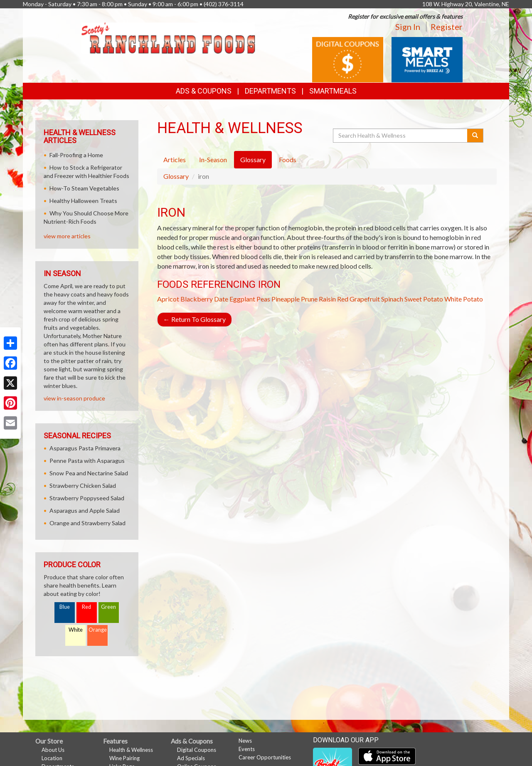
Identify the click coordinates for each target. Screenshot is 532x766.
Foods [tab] (288, 159)
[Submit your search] (475, 136)
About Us (53, 750)
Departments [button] (270, 91)
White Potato (464, 299)
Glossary (176, 176)
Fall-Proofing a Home (76, 155)
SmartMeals (333, 91)
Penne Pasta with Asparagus (87, 461)
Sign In (408, 27)
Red (86, 607)
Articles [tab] (175, 159)
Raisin (327, 299)
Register (447, 27)
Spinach (392, 299)
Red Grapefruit (358, 299)
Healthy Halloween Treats (83, 201)
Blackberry (197, 299)
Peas (263, 299)
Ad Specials (191, 758)
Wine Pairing (124, 758)
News (245, 741)
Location (52, 758)
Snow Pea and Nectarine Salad (89, 473)
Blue (65, 607)
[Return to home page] (168, 37)
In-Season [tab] (213, 159)
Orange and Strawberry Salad (87, 523)
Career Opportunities (265, 757)
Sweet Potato (424, 299)
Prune (309, 299)
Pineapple (286, 299)
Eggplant (242, 299)
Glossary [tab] (253, 159)
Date (221, 299)
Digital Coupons (197, 750)
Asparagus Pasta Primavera (85, 448)
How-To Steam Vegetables (84, 188)
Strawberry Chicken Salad (83, 486)
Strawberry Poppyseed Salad (87, 498)
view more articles (67, 236)
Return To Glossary (195, 319)
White (76, 630)
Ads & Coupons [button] (204, 91)
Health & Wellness (131, 750)
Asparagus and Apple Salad (85, 510)
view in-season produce (74, 398)
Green (108, 607)
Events (247, 749)
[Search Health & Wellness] (401, 136)
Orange (98, 630)
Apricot (168, 299)
